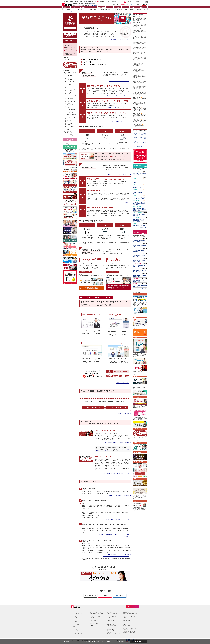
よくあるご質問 (127, 620)
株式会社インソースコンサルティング (130, 631)
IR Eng (90, 2)
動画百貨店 (72, 11)
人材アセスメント (111, 618)
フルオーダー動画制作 (129, 9)
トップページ (66, 11)
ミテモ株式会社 (127, 626)
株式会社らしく (127, 627)
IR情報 (86, 2)
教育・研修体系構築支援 (112, 615)
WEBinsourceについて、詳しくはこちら (118, 96)
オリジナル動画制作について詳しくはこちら (117, 443)
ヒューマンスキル (77, 632)
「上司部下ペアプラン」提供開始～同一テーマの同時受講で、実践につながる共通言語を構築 (140, 135)
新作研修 (76, 2)
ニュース (81, 2)
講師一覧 (75, 618)
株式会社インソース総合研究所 (129, 634)
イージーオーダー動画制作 (117, 9)
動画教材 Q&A (114, 5)
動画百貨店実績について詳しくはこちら (118, 39)
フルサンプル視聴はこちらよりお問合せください (117, 519)
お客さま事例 (93, 620)
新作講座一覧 (66, 59)
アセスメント (126, 7)
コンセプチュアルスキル (78, 634)
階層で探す (76, 623)
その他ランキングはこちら (93, 408)
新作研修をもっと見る (143, 227)
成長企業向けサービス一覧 (112, 627)
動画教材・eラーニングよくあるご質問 (70, 54)
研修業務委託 (110, 632)
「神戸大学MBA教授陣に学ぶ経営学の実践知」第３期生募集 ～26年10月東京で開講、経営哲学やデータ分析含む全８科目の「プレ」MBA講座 (140, 145)
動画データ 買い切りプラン (92, 60)
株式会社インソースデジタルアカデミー (130, 628)
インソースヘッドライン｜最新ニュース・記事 (131, 614)
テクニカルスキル (77, 631)
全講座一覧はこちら (117, 408)
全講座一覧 (66, 58)
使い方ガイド (93, 619)
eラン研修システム (92, 7)
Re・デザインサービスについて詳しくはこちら (117, 474)
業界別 (75, 616)
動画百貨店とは (69, 9)
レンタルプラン (88, 62)
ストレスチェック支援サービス (96, 616)
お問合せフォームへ (132, 607)
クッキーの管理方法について (109, 642)
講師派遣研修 (66, 7)
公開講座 (75, 7)
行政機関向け (118, 7)
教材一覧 (75, 629)
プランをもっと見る (143, 288)
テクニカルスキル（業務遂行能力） (70, 115)
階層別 (75, 615)
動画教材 (102, 7)
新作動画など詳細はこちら (123, 383)
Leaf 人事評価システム (95, 615)
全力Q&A (94, 2)
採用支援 (134, 7)
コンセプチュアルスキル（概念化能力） (70, 73)
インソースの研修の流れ (129, 619)
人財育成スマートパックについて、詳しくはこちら (116, 556)
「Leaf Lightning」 (112, 107)
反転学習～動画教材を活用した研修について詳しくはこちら (114, 534)
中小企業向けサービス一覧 (112, 626)
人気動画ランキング (81, 9)
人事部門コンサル (143, 7)
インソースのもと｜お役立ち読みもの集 (130, 615)
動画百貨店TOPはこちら (123, 413)
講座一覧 (75, 621)
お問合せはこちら (125, 536)
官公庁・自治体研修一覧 (112, 631)
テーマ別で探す (77, 624)
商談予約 (130, 5)
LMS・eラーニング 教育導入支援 (114, 616)
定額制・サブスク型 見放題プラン (94, 64)
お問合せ (122, 5)
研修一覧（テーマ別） (78, 614)
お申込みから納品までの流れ (69, 45)
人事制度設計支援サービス (112, 620)
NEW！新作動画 (93, 9)
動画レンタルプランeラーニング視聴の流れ (70, 50)
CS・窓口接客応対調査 (112, 619)
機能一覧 (92, 618)
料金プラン (93, 622)
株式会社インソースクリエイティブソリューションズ (131, 633)
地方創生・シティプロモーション (114, 634)
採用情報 (71, 2)
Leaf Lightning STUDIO (96, 623)
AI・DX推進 (83, 7)
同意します (138, 642)
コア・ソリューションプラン (113, 614)
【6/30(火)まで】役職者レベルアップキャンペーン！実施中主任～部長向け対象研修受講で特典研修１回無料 (140, 139)
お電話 (136, 5)
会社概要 (66, 2)
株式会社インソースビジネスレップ (130, 630)
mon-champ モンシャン (129, 622)
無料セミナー (127, 618)
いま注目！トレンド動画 (105, 9)
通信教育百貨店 (93, 627)
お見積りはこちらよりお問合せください (119, 496)
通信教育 (110, 7)
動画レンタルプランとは (70, 48)
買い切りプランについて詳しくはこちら (119, 81)
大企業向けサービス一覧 (112, 624)
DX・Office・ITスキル (68, 131)
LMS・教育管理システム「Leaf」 (97, 614)
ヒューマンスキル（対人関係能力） (70, 96)
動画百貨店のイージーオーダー (120, 121)
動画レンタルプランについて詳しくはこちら (118, 174)
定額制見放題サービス (141, 9)
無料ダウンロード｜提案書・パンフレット (130, 616)
